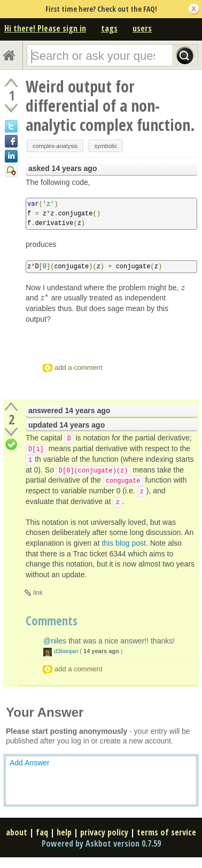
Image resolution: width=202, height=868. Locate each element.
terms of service (166, 832)
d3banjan (66, 651)
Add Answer (30, 763)
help (64, 832)
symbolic (106, 146)
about (17, 832)
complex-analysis (55, 146)
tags (109, 28)
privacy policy (104, 832)
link (38, 593)
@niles (55, 641)
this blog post (124, 543)
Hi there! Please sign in (45, 28)
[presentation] (183, 288)
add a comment (79, 367)
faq (42, 832)
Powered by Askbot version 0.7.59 (101, 843)
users (142, 28)
